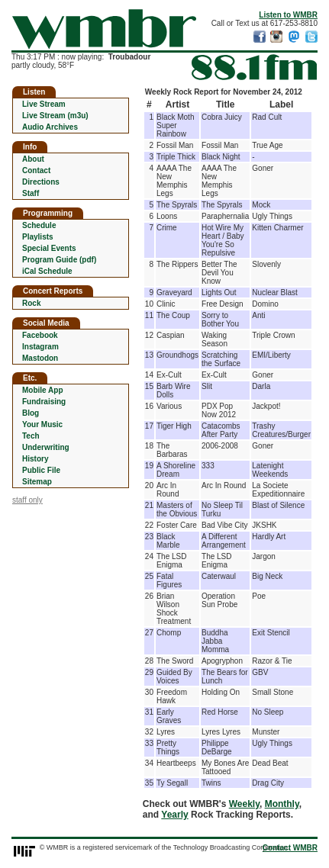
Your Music (42, 424)
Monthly (282, 804)
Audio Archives (50, 127)
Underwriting (46, 447)
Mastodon (40, 358)
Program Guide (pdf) (59, 260)
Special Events (49, 248)
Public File (41, 470)
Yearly (174, 815)
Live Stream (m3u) (55, 116)
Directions (41, 182)
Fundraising (44, 402)
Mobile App (43, 390)
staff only (27, 500)
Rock (31, 303)
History (35, 459)
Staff (31, 193)
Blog (31, 413)
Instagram (40, 347)
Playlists (38, 237)
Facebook (40, 335)
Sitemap (37, 482)
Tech (31, 436)
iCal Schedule (47, 271)
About (33, 159)
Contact (36, 170)
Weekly (244, 804)
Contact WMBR (290, 848)
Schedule (39, 225)
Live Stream (44, 104)
